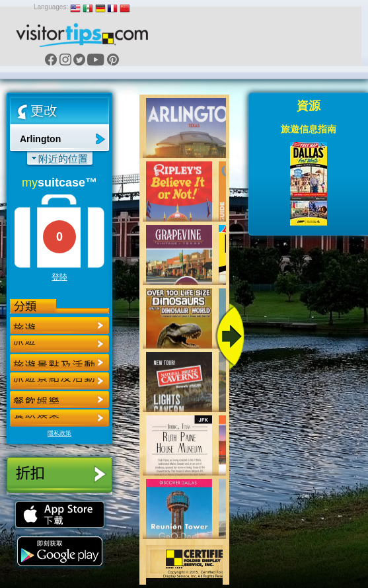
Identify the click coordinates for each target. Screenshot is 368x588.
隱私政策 (59, 433)
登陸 (59, 277)
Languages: (51, 7)
